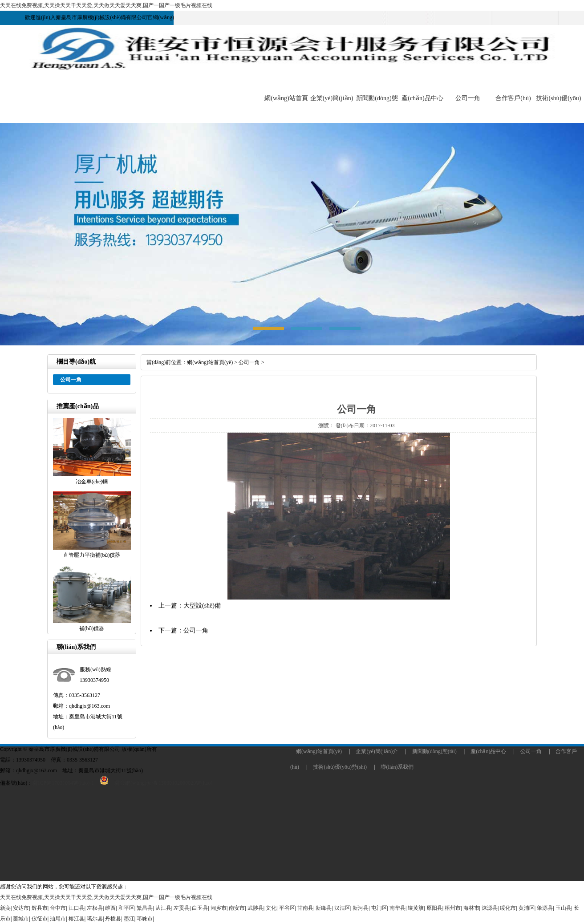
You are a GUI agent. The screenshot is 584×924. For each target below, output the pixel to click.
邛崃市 (145, 919)
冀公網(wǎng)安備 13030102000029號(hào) (153, 783)
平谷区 (287, 908)
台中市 (58, 908)
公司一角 (468, 98)
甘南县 (305, 908)
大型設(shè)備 (202, 606)
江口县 (77, 908)
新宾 (5, 908)
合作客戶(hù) (513, 98)
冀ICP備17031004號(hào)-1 (63, 783)
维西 (110, 908)
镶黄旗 (416, 908)
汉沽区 (342, 908)
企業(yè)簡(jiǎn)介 (377, 751)
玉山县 (564, 908)
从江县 (163, 908)
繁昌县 (145, 908)
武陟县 (255, 908)
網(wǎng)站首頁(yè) (210, 362)
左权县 (95, 908)
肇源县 (545, 908)
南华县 (397, 908)
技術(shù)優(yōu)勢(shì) (340, 767)
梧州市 (453, 908)
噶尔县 (95, 919)
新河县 (361, 908)
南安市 (237, 908)
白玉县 (200, 908)
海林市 (471, 908)
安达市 (21, 908)
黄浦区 (527, 908)
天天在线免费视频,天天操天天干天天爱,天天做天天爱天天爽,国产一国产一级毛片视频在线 (106, 5)
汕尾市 (58, 919)
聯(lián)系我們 (397, 767)
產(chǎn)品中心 (422, 98)
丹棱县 (113, 919)
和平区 (126, 908)
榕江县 (77, 919)
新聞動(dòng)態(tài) (434, 751)
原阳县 (434, 908)
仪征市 (40, 919)
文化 (271, 908)
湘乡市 (219, 908)
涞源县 (490, 908)
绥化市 (508, 908)
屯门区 (379, 908)
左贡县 (182, 908)
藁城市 (21, 919)
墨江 (129, 919)
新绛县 (324, 908)
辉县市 (40, 908)
